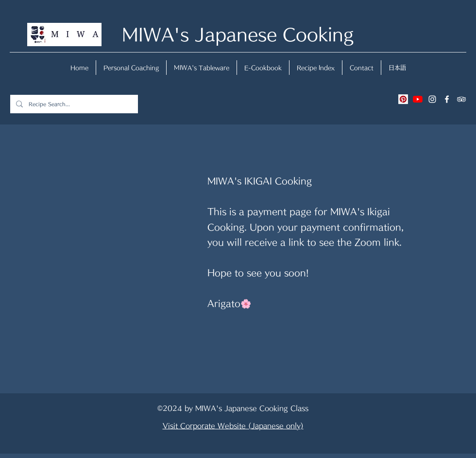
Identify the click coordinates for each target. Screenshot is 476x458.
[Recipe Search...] (73, 104)
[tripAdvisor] (461, 99)
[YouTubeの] (418, 99)
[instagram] (432, 99)
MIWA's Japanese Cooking (238, 34)
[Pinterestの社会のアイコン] (403, 99)
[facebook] (447, 99)
